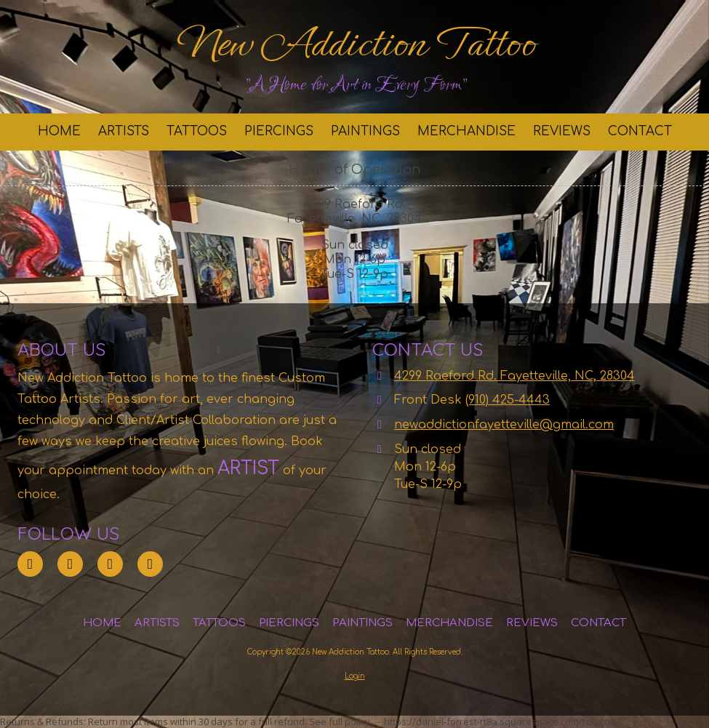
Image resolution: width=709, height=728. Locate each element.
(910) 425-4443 (508, 400)
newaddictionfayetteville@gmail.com (504, 425)
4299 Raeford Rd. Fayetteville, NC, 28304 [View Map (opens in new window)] (514, 376)
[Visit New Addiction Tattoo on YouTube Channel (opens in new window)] (150, 564)
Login (355, 676)
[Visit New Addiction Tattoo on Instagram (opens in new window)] (70, 564)
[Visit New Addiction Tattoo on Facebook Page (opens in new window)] (110, 564)
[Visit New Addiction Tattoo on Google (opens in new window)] (30, 564)
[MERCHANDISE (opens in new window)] (466, 132)
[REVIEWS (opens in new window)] (562, 132)
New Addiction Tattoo (356, 44)
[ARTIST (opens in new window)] (224, 469)
